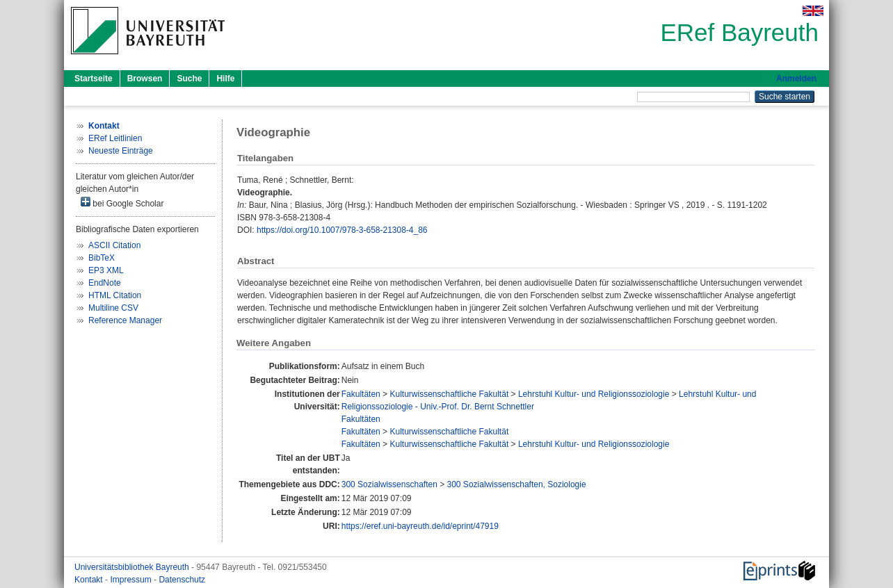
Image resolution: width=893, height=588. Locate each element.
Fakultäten (361, 394)
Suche (189, 79)
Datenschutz (182, 580)
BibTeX (102, 258)
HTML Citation (115, 295)
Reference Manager (125, 320)
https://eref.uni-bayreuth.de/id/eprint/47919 (420, 526)
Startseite (94, 79)
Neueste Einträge (121, 151)
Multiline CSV (113, 308)
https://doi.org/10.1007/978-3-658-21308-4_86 (342, 230)
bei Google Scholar (122, 203)
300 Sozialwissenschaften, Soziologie (517, 484)
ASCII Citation (114, 245)
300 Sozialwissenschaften (389, 484)
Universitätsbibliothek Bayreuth (133, 567)
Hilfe (225, 79)
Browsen (145, 79)
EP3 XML (106, 270)
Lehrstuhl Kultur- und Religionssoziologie (594, 394)
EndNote (105, 283)
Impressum (132, 580)
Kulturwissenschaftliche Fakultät (449, 394)
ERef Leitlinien (115, 138)
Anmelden (796, 79)
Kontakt (90, 580)
